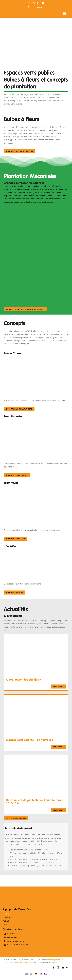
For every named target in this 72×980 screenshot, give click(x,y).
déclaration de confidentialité (22, 962)
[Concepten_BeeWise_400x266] (29, 550)
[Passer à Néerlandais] (26, 974)
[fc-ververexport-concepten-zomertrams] (36, 357)
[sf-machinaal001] (29, 207)
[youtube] (43, 3)
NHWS (54, 962)
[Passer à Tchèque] (46, 974)
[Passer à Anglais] (31, 974)
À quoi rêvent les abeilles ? (23, 680)
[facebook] (29, 3)
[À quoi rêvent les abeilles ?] (36, 636)
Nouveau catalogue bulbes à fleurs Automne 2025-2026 (35, 802)
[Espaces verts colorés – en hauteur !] (36, 696)
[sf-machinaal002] (29, 241)
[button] (32, 7)
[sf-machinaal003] (29, 274)
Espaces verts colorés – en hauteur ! (29, 740)
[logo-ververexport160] (9, 13)
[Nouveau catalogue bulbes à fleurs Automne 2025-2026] (36, 756)
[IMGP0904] (36, 420)
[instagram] (34, 3)
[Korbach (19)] (36, 487)
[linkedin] (38, 3)
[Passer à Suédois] (41, 974)
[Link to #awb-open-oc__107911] (64, 14)
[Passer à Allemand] (36, 974)
